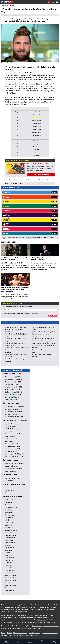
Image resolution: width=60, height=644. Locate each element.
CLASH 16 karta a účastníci (13, 435)
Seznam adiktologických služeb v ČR (43, 626)
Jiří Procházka (9, 97)
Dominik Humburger (11, 508)
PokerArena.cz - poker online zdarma (44, 284)
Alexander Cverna (11, 536)
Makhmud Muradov (11, 576)
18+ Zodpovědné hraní (16, 635)
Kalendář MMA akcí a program (14, 465)
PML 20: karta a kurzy (12, 427)
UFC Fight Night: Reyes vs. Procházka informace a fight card (43, 204)
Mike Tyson (9, 551)
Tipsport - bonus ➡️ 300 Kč (13, 378)
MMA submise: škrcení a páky (14, 457)
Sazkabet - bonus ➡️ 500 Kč (14, 393)
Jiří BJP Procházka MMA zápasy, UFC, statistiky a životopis (14, 204)
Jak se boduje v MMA (12, 452)
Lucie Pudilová (9, 559)
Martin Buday (9, 529)
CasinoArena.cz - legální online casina (17, 293)
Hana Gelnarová (10, 571)
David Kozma (9, 561)
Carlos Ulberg (9, 503)
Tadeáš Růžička (10, 579)
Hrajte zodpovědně (7, 180)
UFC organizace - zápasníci (13, 470)
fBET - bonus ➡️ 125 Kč (12, 400)
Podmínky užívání (34, 633)
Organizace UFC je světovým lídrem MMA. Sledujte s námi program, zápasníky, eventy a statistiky (15, 235)
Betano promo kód (11, 489)
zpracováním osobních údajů (17, 259)
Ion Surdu (8, 546)
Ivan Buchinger (10, 591)
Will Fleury (8, 521)
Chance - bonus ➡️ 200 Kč (13, 385)
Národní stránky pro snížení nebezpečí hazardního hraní (24, 628)
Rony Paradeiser (10, 516)
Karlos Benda (9, 584)
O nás (3, 633)
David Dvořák (9, 526)
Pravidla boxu (9, 482)
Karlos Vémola (9, 513)
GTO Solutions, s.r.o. (31, 635)
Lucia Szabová (10, 523)
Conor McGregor (10, 518)
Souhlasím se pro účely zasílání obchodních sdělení (22, 259)
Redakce (17, 15)
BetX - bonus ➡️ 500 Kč (12, 398)
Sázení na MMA (10, 437)
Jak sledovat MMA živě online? (15, 418)
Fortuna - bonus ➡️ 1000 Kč (14, 380)
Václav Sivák (9, 564)
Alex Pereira (9, 556)
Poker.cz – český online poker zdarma (44, 286)
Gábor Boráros (9, 549)
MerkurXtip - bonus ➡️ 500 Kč (14, 395)
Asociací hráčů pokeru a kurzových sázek (14, 612)
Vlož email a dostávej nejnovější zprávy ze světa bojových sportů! (17, 252)
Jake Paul (8, 554)
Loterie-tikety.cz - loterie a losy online (44, 277)
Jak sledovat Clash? (11, 415)
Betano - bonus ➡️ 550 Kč (13, 383)
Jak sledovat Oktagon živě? (13, 410)
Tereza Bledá (9, 589)
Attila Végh (8, 534)
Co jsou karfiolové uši (12, 445)
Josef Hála (8, 511)
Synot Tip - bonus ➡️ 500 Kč (14, 390)
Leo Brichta (9, 569)
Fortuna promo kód (11, 491)
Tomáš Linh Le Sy (11, 581)
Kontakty (10, 633)
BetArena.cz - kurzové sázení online (16, 273)
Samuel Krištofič (10, 574)
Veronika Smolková (11, 531)
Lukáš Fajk (8, 566)
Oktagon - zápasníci (11, 467)
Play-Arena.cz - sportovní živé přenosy (44, 289)
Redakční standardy (21, 633)
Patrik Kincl (8, 506)
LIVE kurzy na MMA (11, 440)
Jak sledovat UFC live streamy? (15, 408)
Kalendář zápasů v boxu (12, 479)
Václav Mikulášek (10, 586)
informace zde (41, 620)
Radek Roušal (9, 541)
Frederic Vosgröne (11, 544)
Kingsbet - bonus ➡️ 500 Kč (13, 388)
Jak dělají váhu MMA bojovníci (14, 455)
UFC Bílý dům (9, 432)
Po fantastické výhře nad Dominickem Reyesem (33, 75)
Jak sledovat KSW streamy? (14, 413)
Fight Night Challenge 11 (13, 425)
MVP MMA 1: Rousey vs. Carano (15, 430)
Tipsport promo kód (11, 494)
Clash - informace (10, 472)
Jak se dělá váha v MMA (13, 447)
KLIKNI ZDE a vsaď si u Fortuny (41, 175)
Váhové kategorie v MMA (13, 450)
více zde (23, 181)
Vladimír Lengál (10, 539)
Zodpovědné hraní (40, 609)
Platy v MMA (9, 442)
